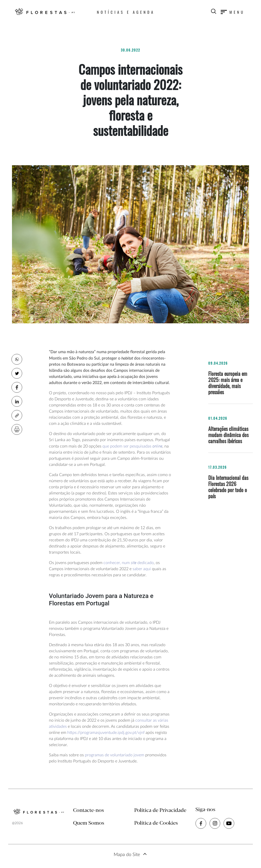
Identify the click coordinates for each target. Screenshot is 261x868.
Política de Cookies (156, 823)
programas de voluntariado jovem (115, 755)
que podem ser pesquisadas (132, 446)
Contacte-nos (89, 810)
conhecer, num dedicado (129, 563)
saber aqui (141, 569)
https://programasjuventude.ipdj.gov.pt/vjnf (106, 733)
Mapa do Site (127, 855)
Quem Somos (89, 823)
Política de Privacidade (160, 810)
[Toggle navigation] (233, 12)
